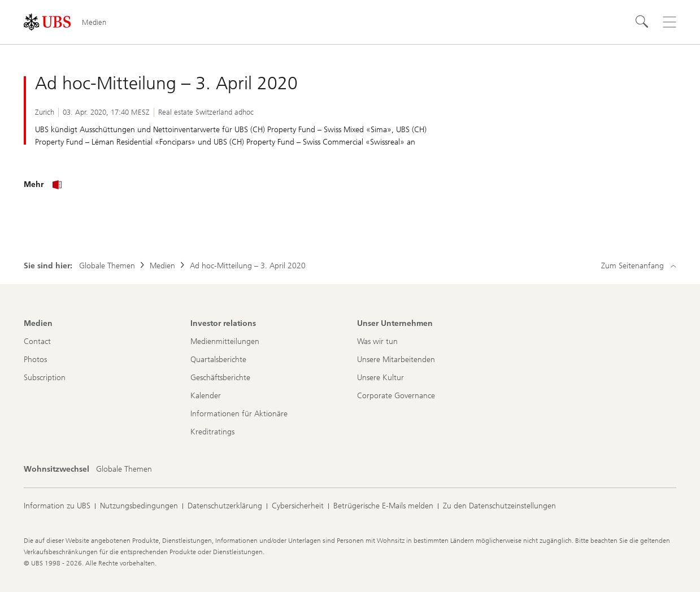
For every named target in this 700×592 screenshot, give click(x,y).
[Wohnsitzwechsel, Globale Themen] (124, 469)
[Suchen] (642, 22)
